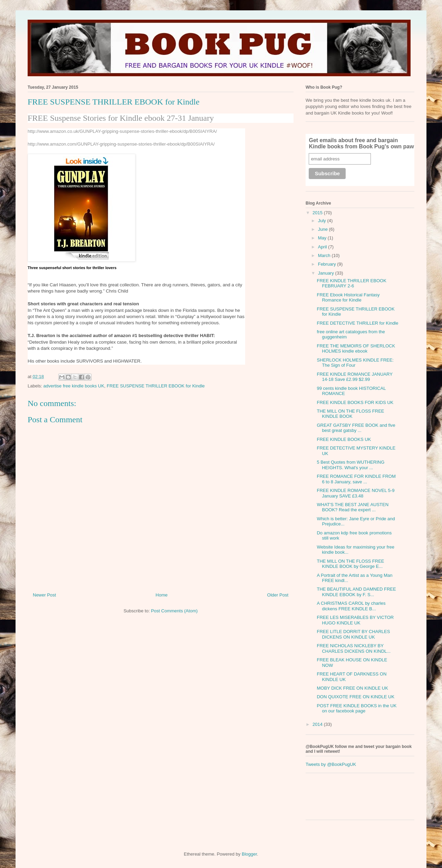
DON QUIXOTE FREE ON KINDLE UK (355, 697)
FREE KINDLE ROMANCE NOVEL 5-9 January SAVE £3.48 (355, 493)
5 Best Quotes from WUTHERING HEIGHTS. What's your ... (350, 465)
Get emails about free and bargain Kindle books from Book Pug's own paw (361, 143)
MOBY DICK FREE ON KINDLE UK (352, 688)
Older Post (278, 595)
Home (162, 595)
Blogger (249, 854)
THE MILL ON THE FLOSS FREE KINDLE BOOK (350, 414)
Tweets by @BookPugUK (331, 764)
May (323, 238)
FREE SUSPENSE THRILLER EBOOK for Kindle (156, 386)
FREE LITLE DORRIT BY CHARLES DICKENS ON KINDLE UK (353, 634)
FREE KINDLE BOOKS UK (344, 439)
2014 (318, 724)
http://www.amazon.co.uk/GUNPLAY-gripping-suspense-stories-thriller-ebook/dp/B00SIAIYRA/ (122, 131)
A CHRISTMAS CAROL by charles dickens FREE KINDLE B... (351, 606)
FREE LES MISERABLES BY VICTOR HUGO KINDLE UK (355, 620)
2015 (318, 213)
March (325, 255)
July (323, 221)
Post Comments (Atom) (174, 611)
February (328, 264)
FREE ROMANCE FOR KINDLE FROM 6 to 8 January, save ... (356, 479)
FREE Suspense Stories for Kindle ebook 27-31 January (121, 118)
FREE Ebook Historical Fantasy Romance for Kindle (348, 298)
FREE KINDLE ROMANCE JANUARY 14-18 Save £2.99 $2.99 (354, 377)
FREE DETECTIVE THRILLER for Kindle (357, 323)
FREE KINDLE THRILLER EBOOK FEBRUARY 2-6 (351, 283)
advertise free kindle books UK (74, 386)
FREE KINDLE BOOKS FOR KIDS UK (355, 402)
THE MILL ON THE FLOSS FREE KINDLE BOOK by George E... (350, 564)
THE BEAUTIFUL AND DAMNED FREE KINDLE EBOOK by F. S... (356, 592)
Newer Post (44, 595)
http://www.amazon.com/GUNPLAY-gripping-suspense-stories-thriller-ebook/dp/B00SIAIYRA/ (121, 144)
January (327, 273)
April (323, 247)
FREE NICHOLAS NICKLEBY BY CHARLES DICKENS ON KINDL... (354, 648)
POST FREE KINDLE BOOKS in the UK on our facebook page (357, 708)
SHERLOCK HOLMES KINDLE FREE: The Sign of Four (355, 363)
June (324, 229)
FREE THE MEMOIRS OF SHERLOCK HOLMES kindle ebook (356, 349)
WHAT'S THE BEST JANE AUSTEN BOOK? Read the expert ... (353, 507)
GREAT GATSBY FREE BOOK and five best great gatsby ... (356, 428)
